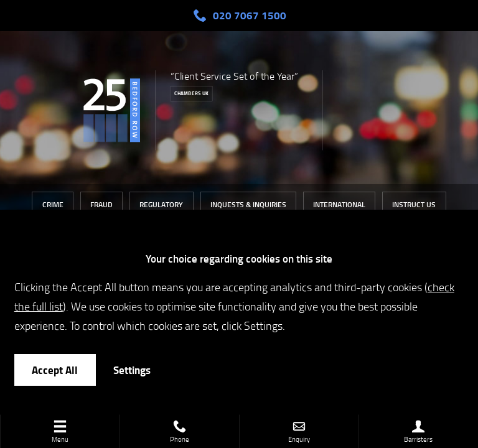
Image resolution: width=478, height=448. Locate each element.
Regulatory (161, 204)
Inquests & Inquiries (248, 204)
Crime (53, 204)
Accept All (55, 370)
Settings (132, 370)
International (339, 204)
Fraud (101, 204)
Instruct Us (414, 204)
